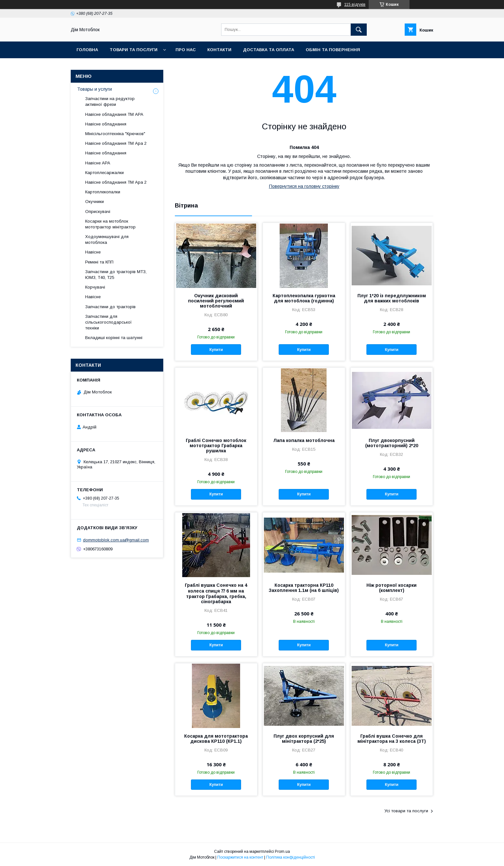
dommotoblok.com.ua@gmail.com (116, 540)
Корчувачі (95, 287)
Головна (87, 50)
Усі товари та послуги (406, 811)
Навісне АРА (98, 163)
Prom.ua (282, 852)
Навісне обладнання (106, 124)
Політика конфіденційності (291, 857)
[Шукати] (359, 30)
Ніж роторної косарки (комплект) (392, 588)
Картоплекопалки (103, 192)
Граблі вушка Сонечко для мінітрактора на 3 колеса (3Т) (392, 739)
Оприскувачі (98, 212)
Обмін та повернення (333, 50)
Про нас (186, 50)
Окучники (94, 202)
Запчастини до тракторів (110, 307)
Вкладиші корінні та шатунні (114, 338)
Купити (216, 350)
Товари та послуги (134, 50)
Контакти (219, 50)
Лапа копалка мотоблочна (304, 440)
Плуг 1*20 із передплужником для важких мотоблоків (392, 298)
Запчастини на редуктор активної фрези (110, 101)
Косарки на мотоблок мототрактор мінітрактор (110, 224)
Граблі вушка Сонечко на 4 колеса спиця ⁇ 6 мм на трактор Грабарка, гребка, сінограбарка (216, 593)
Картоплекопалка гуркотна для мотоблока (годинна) (304, 298)
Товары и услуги (94, 89)
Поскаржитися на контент (240, 857)
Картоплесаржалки (104, 173)
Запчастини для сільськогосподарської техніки (108, 322)
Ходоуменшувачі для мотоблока (107, 240)
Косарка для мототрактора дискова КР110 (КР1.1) (216, 739)
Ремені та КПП (99, 262)
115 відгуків (355, 5)
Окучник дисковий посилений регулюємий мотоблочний (216, 301)
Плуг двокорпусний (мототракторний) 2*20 (392, 443)
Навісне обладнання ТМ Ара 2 (116, 143)
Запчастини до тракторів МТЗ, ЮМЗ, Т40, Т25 (116, 275)
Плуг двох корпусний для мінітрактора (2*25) (304, 739)
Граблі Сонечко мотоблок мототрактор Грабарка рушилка (216, 446)
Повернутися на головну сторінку (304, 186)
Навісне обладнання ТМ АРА (114, 114)
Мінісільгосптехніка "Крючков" (115, 134)
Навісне (93, 252)
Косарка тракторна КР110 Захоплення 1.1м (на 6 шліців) (304, 588)
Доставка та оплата (269, 50)
